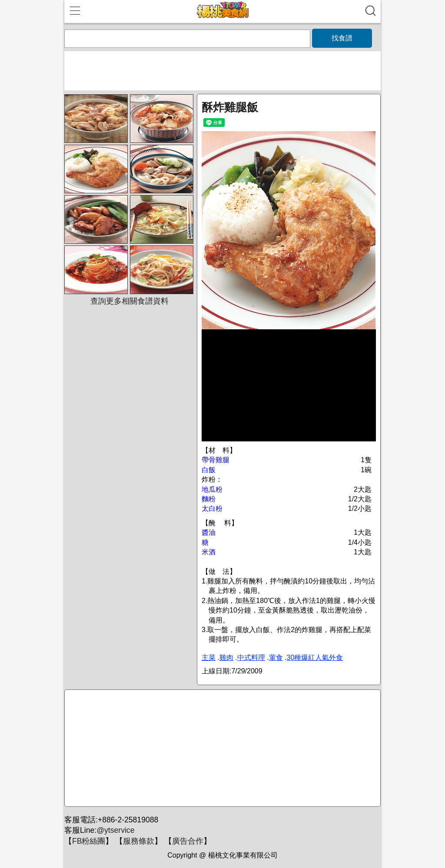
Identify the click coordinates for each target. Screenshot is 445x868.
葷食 (276, 658)
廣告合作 (188, 841)
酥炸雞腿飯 (230, 107)
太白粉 (212, 509)
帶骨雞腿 (216, 460)
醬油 (209, 532)
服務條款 (139, 841)
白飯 (209, 470)
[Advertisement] (221, 749)
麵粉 (209, 499)
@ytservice (115, 830)
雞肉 (226, 658)
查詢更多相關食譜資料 (130, 301)
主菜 (209, 658)
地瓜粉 (212, 489)
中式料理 (251, 658)
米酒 (209, 552)
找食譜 (342, 38)
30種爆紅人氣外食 (315, 658)
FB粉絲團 (89, 841)
